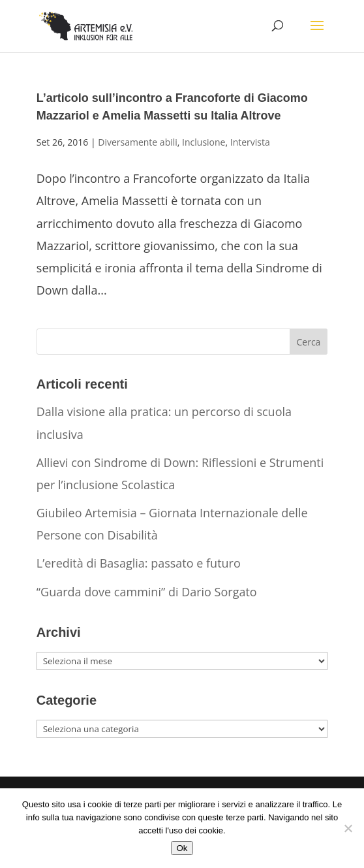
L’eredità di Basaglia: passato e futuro (139, 563)
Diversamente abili (138, 142)
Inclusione (204, 142)
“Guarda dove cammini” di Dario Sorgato (147, 592)
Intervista (250, 142)
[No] (348, 828)
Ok (182, 848)
